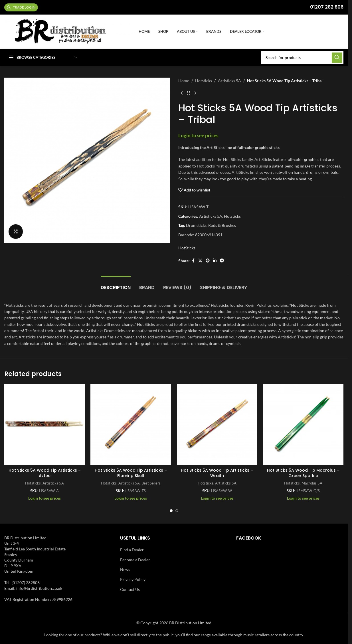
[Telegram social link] (222, 261)
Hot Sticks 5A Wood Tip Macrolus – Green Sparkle (303, 473)
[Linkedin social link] (215, 261)
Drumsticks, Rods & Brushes (211, 225)
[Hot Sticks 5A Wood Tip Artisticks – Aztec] (44, 425)
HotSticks (187, 248)
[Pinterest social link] (208, 261)
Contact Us (130, 589)
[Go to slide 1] (171, 511)
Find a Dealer (132, 550)
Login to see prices (198, 135)
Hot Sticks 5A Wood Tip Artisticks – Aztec (45, 473)
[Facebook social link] (193, 261)
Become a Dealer (135, 560)
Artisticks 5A (229, 81)
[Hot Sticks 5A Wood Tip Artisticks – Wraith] (217, 425)
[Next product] (195, 93)
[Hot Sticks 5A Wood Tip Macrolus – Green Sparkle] (303, 425)
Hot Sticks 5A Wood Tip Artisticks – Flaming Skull (131, 473)
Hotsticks (204, 81)
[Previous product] (182, 93)
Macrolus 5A (312, 483)
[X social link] (200, 261)
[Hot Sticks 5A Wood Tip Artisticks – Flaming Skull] (131, 425)
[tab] (116, 285)
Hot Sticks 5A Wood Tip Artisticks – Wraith (217, 473)
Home (184, 81)
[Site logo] (69, 31)
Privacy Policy (133, 579)
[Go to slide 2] (177, 511)
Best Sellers (151, 483)
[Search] (302, 58)
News (125, 569)
